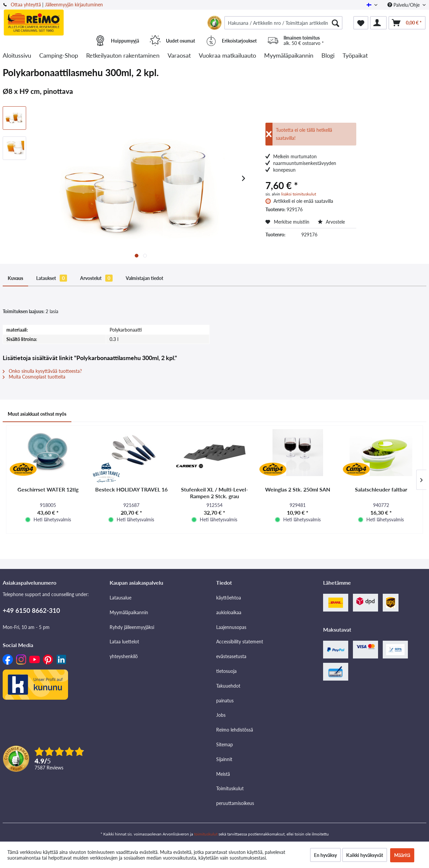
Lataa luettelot (124, 642)
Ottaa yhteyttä (26, 5)
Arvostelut (96, 278)
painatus (225, 701)
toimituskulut (206, 834)
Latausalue (120, 598)
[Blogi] (328, 56)
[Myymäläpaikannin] (289, 56)
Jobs (221, 715)
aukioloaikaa (229, 612)
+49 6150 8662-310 (31, 610)
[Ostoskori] (407, 23)
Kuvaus (15, 278)
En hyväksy (325, 855)
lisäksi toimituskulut (299, 194)
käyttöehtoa (229, 598)
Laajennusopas (231, 627)
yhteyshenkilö (124, 656)
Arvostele (331, 222)
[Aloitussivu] (17, 56)
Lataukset (52, 278)
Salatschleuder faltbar (381, 489)
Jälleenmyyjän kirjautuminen (74, 5)
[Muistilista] (361, 23)
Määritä (402, 855)
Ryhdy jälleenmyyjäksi (132, 627)
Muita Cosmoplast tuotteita (34, 377)
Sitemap (225, 744)
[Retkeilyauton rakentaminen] (123, 56)
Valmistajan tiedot (144, 278)
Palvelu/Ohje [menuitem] (404, 5)
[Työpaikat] (355, 56)
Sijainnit (224, 759)
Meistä (223, 774)
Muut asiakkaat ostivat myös (37, 414)
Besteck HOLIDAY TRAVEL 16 (131, 489)
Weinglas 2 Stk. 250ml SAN (298, 489)
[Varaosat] (179, 56)
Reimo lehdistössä (235, 730)
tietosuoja (226, 671)
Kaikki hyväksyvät (365, 855)
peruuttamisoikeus (235, 803)
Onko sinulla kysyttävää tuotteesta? (42, 371)
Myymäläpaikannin (129, 612)
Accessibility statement (240, 642)
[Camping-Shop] (59, 56)
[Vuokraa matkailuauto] (227, 56)
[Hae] (335, 23)
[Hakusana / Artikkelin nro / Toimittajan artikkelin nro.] (283, 23)
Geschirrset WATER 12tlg (48, 489)
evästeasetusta (231, 656)
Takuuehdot (228, 686)
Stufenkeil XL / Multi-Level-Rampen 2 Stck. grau (214, 493)
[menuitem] (283, 23)
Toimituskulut (230, 788)
